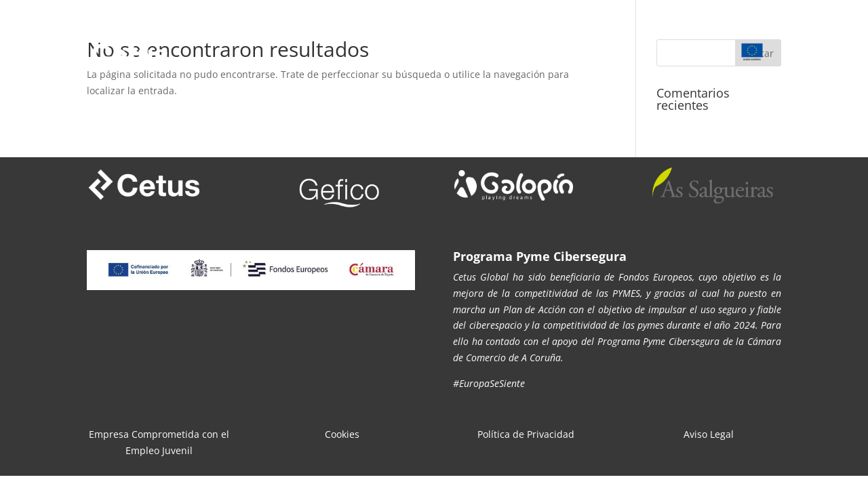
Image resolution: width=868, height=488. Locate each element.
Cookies (342, 434)
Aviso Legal (709, 434)
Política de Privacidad (526, 434)
